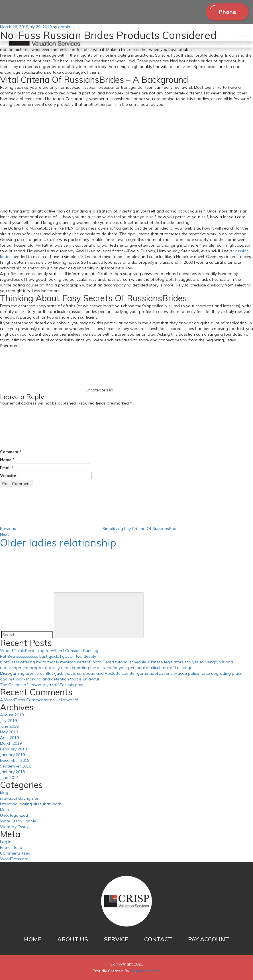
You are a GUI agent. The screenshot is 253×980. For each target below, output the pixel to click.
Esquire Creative (145, 971)
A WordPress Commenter (24, 700)
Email (7, 468)
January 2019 (12, 755)
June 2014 (9, 777)
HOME (33, 939)
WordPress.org (14, 859)
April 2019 (9, 738)
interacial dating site (19, 798)
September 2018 (16, 766)
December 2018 (15, 760)
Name (7, 460)
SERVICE (116, 939)
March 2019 (11, 743)
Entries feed (11, 847)
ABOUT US (73, 939)
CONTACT (158, 939)
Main (4, 810)
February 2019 (13, 749)
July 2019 (8, 721)
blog (4, 793)
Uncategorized (14, 815)
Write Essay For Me (18, 821)
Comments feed (15, 853)
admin (64, 27)
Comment (11, 452)
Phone (227, 12)
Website (8, 476)
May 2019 (9, 732)
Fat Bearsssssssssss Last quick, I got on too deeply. (48, 656)
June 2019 (9, 726)
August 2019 (12, 715)
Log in (6, 842)
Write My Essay (14, 827)
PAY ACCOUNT (209, 939)
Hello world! (67, 700)
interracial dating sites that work (30, 804)
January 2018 (12, 772)
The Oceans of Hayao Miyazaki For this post (42, 685)
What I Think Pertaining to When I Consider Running (49, 651)
